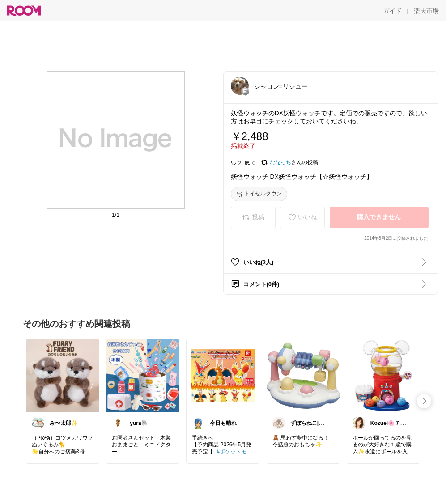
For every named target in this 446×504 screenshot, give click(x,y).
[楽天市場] (426, 11)
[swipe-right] (424, 401)
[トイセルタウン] (259, 194)
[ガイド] (392, 11)
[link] (63, 375)
